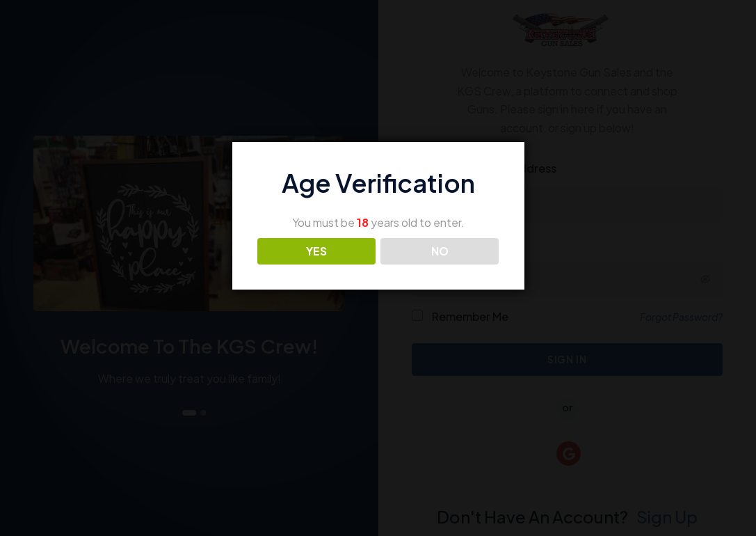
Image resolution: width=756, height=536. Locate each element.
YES (316, 251)
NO (440, 251)
